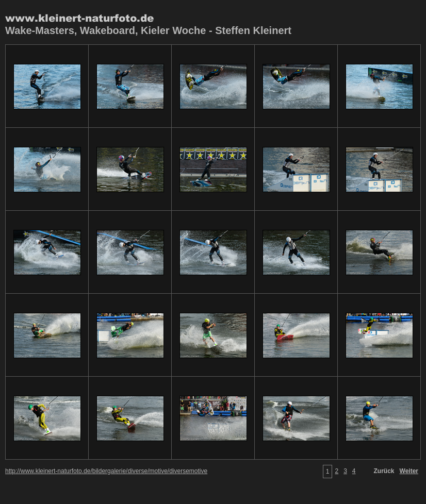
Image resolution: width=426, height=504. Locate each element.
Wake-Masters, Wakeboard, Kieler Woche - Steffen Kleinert (148, 30)
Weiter (409, 471)
